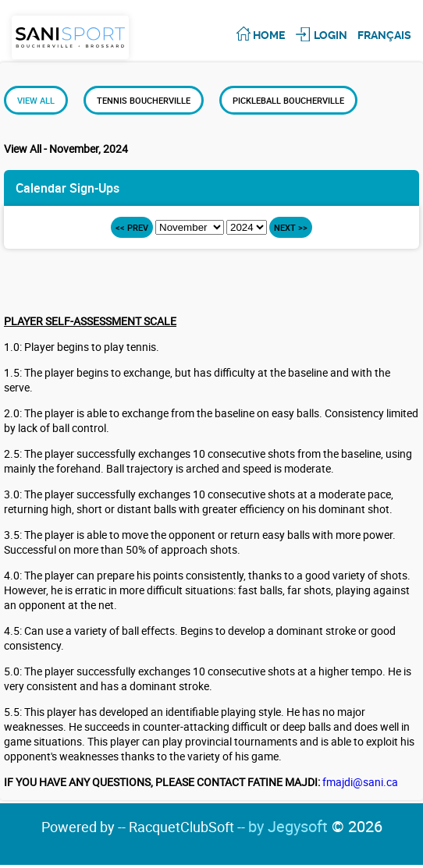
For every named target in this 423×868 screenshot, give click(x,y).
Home (269, 35)
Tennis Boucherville (144, 100)
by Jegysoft (315, 826)
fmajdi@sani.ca (360, 782)
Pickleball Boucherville (288, 100)
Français (384, 35)
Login (331, 35)
